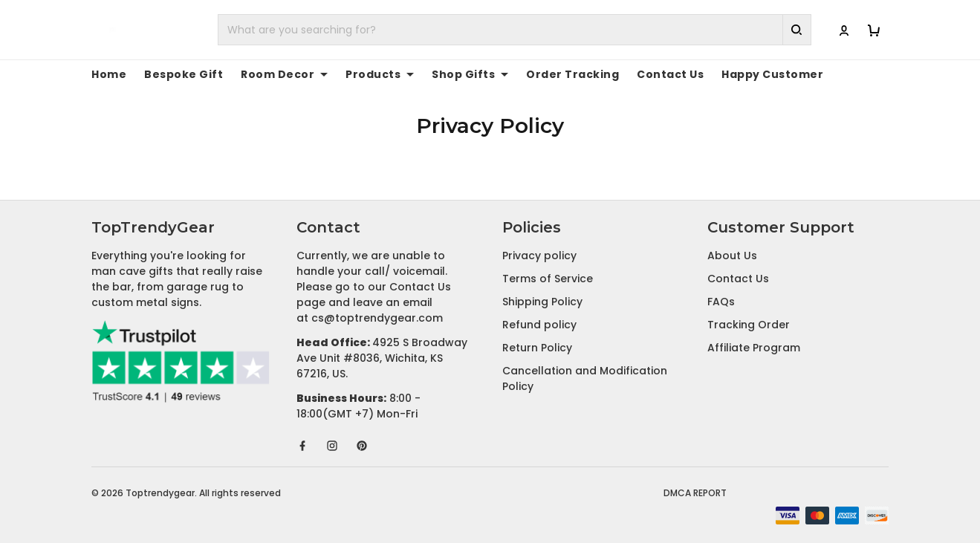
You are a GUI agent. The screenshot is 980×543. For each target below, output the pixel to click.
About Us (732, 256)
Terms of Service (548, 279)
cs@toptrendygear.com (377, 318)
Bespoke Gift (174, 74)
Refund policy (539, 325)
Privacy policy (539, 256)
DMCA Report (695, 493)
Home (107, 74)
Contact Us (616, 74)
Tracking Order (749, 325)
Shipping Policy (542, 302)
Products (354, 74)
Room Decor (265, 74)
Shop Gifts (437, 74)
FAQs (721, 302)
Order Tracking (529, 74)
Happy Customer (707, 74)
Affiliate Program (754, 348)
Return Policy (537, 348)
